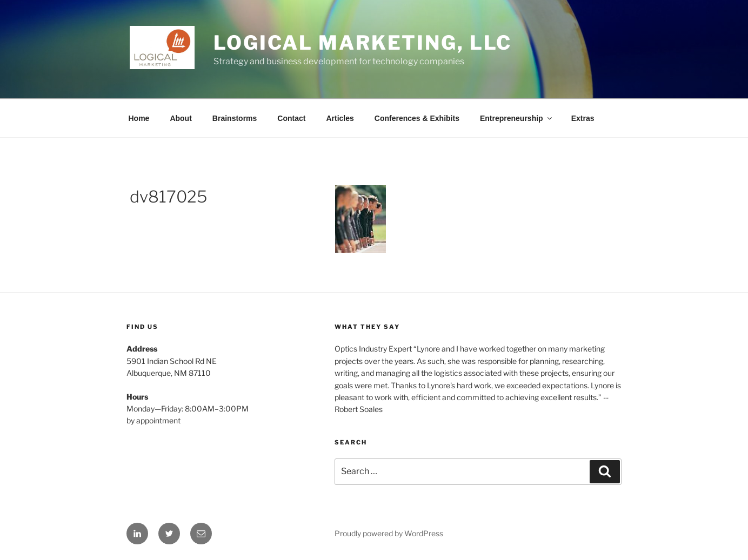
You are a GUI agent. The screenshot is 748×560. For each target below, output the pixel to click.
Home (139, 118)
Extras (583, 118)
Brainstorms (235, 118)
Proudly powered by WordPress (389, 533)
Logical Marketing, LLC (363, 43)
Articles (340, 118)
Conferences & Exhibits (417, 118)
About (181, 118)
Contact (291, 118)
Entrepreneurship (517, 118)
